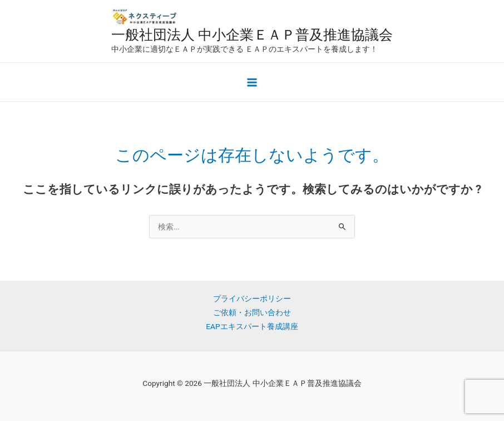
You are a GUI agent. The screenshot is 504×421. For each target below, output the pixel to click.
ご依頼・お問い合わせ (252, 312)
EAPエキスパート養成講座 (252, 326)
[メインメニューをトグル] (252, 82)
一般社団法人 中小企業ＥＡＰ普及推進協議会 (252, 35)
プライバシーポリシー (252, 298)
